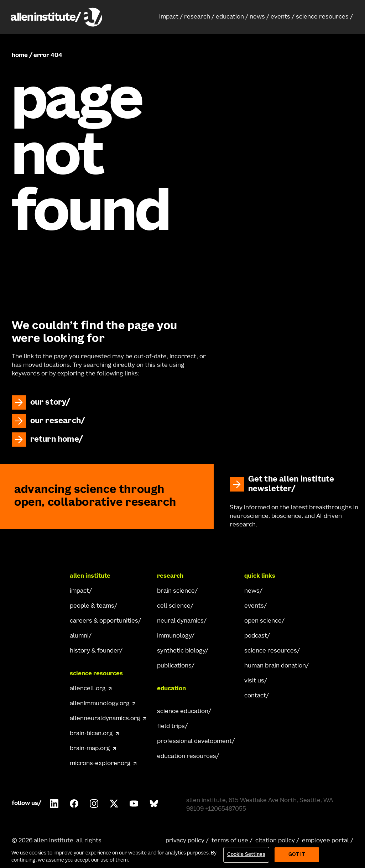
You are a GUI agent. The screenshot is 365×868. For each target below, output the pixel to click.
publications (174, 666)
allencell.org (88, 689)
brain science (176, 591)
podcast (256, 636)
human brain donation (275, 666)
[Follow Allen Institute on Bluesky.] (154, 804)
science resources (322, 17)
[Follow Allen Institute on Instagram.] (94, 804)
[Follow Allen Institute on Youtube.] (134, 804)
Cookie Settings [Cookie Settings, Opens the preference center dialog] (246, 855)
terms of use (230, 841)
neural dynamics (180, 621)
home (20, 56)
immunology (174, 636)
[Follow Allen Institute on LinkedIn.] (54, 804)
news (257, 17)
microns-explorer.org (100, 764)
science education (183, 712)
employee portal (325, 841)
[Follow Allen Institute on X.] (114, 804)
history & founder (95, 651)
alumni (79, 636)
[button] (171, 17)
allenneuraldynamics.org (105, 719)
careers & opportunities (104, 621)
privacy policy (185, 841)
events (280, 17)
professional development (194, 742)
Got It (297, 855)
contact (255, 696)
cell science (174, 606)
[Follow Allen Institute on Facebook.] (74, 804)
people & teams (92, 606)
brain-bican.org (91, 734)
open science (263, 621)
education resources (187, 757)
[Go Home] (37, 576)
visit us (254, 681)
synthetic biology (181, 651)
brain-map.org (90, 749)
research (197, 17)
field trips (171, 727)
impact (169, 17)
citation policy (275, 841)
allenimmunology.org (100, 704)
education (230, 17)
